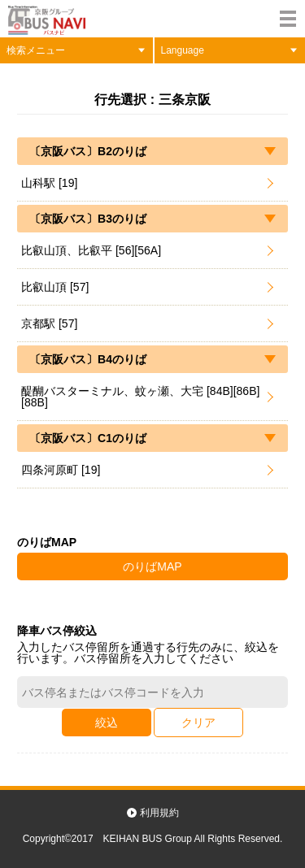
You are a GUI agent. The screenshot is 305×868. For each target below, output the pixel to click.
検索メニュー (36, 50)
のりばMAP (152, 566)
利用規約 (159, 813)
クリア (198, 723)
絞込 (107, 723)
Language (183, 50)
